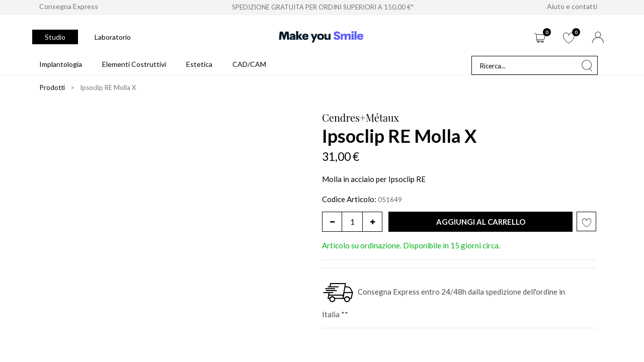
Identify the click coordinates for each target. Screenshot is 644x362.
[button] (480, 222)
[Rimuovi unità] (332, 222)
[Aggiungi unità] (372, 222)
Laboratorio (113, 37)
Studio (55, 37)
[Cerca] (587, 65)
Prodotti (52, 87)
